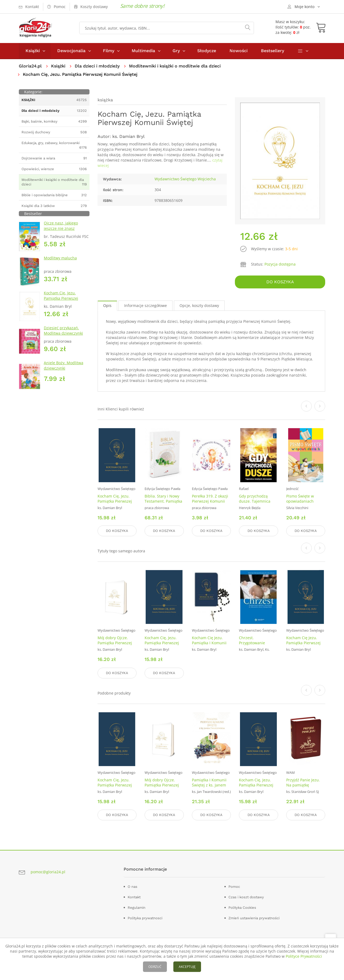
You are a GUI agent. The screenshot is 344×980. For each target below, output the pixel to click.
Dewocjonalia (71, 51)
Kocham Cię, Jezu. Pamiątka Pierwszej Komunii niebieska (115, 501)
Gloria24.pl (30, 66)
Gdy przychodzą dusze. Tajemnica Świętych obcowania (257, 501)
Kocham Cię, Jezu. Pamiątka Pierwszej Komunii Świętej (61, 298)
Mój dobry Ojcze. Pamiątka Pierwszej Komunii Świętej (115, 643)
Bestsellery (273, 51)
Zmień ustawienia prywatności (254, 918)
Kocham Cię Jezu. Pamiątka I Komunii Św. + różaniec (209, 643)
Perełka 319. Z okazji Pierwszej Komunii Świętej (210, 501)
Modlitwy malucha (60, 258)
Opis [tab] (107, 305)
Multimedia (143, 51)
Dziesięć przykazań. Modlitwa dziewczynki (63, 330)
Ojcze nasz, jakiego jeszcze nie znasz (61, 226)
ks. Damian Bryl (128, 136)
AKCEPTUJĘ (187, 967)
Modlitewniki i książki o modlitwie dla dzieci (175, 66)
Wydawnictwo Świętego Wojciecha (185, 179)
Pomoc (234, 887)
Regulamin (137, 908)
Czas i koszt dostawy (246, 897)
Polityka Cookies (242, 908)
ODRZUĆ (155, 967)
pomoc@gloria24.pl (48, 872)
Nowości (239, 51)
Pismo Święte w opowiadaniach (300, 498)
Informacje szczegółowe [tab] (146, 305)
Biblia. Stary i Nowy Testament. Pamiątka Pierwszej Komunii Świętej (163, 503)
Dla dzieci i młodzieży (97, 66)
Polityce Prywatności (304, 956)
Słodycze (207, 51)
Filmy (109, 51)
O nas (132, 887)
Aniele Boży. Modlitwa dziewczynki (64, 365)
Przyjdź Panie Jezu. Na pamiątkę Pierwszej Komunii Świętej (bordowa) (303, 788)
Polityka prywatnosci (145, 918)
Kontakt (134, 897)
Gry (176, 51)
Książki (33, 51)
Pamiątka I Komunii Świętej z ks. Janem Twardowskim (209, 785)
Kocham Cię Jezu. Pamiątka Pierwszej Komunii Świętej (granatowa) (303, 646)
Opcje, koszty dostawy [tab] (199, 305)
